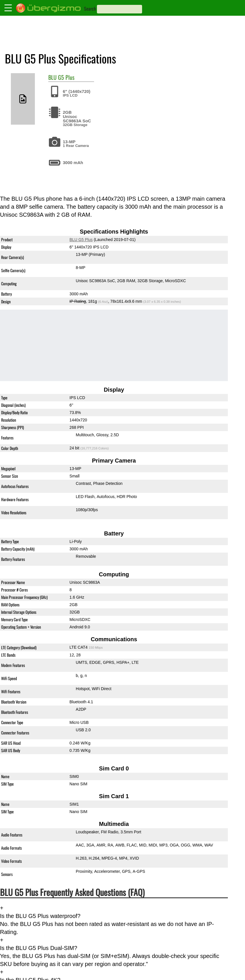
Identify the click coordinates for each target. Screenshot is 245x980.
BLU (52, 77)
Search (90, 9)
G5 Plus (66, 77)
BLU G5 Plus (81, 240)
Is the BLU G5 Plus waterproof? (40, 916)
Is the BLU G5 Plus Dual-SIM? (39, 948)
